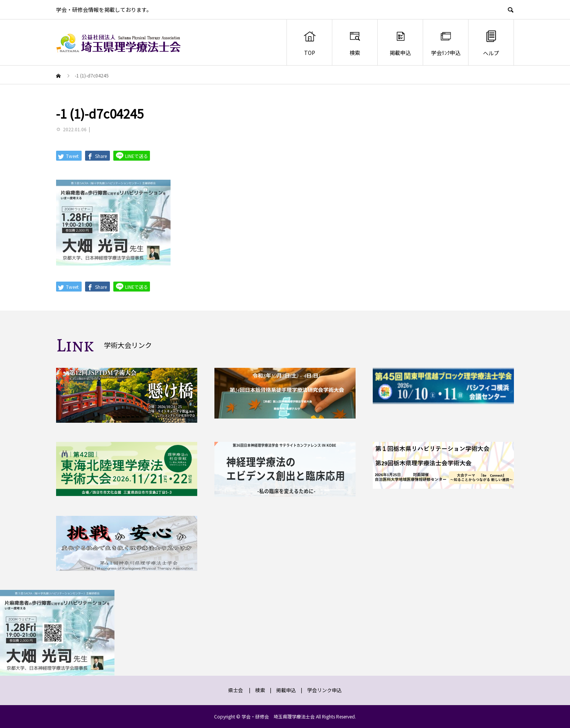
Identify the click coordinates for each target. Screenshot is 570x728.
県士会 (236, 690)
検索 (355, 43)
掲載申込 (400, 43)
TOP (310, 43)
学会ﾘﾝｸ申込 (446, 43)
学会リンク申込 (324, 690)
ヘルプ (491, 43)
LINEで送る (132, 155)
